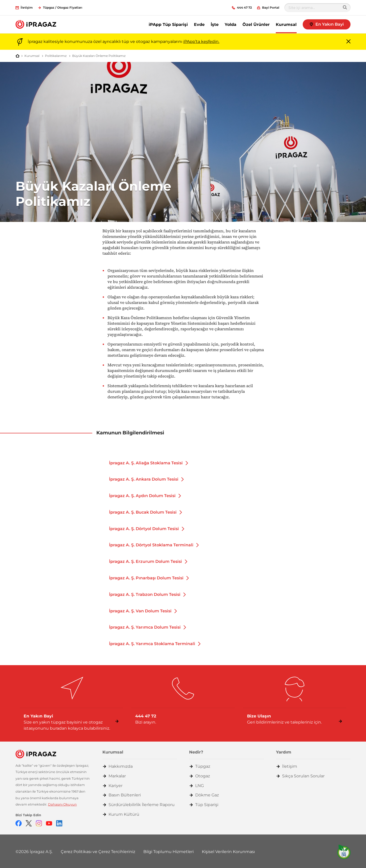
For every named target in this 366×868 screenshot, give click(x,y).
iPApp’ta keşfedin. (201, 42)
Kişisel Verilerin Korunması (228, 852)
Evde (199, 24)
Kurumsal (286, 24)
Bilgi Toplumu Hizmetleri (169, 852)
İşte (215, 24)
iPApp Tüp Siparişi (168, 24)
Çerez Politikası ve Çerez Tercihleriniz (98, 852)
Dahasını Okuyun (62, 804)
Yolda (231, 24)
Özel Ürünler (256, 24)
